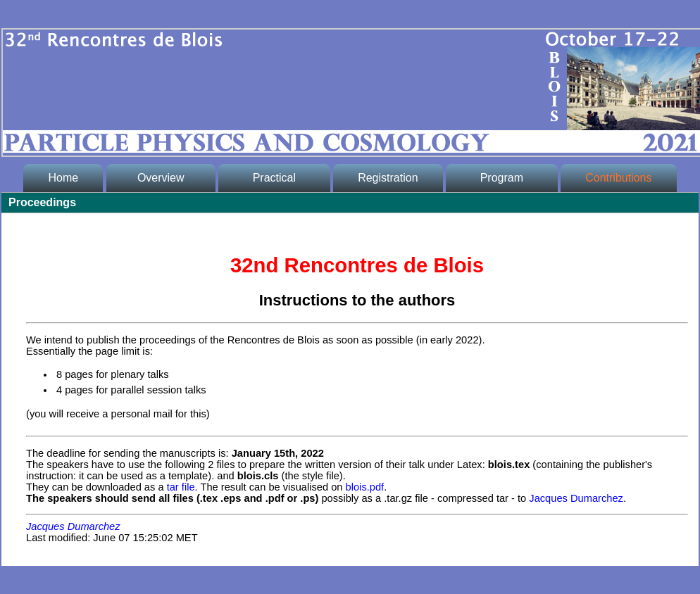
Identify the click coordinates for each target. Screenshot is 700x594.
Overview (161, 178)
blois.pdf (365, 487)
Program (501, 178)
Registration (388, 178)
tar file (181, 487)
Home (63, 178)
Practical (274, 178)
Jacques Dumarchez (576, 498)
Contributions (618, 178)
